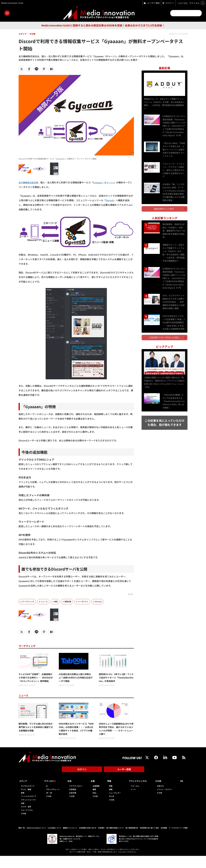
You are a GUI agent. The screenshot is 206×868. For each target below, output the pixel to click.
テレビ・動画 (26, 802)
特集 (107, 793)
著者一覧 (22, 840)
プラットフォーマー (29, 812)
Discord (110, 200)
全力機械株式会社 (28, 182)
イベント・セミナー (166, 802)
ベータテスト (86, 602)
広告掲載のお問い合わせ (88, 840)
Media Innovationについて (36, 840)
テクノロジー (51, 793)
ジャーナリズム (27, 822)
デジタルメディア (28, 798)
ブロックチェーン (52, 802)
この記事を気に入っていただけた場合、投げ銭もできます (165, 418)
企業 (91, 793)
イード (131, 802)
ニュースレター (113, 805)
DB (182, 793)
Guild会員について (54, 840)
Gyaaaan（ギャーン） (105, 182)
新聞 (23, 805)
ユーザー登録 (124, 783)
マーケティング (29, 602)
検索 (58, 602)
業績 (93, 802)
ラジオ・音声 (26, 819)
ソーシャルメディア (29, 808)
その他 (23, 826)
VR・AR (48, 805)
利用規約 (101, 840)
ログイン (82, 783)
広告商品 (72, 802)
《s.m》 (130, 594)
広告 (69, 793)
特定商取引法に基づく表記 (149, 840)
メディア (24, 793)
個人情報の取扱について (115, 840)
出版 (23, 815)
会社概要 (164, 840)
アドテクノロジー (75, 798)
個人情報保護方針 (132, 840)
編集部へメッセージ (70, 840)
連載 (109, 802)
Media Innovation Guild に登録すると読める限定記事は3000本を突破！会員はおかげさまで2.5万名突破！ (103, 25)
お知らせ (162, 798)
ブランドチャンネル (137, 793)
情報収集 (70, 602)
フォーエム (132, 798)
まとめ (110, 808)
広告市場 (72, 805)
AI (46, 798)
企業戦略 (94, 798)
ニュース (45, 602)
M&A (93, 805)
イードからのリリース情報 (178, 840)
